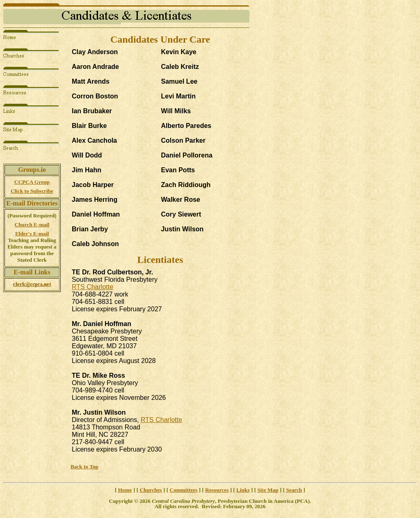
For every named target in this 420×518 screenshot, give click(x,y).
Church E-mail (32, 225)
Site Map (268, 490)
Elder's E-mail (32, 234)
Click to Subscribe (32, 191)
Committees (184, 490)
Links (243, 490)
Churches (151, 490)
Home (125, 490)
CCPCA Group (32, 182)
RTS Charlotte (92, 287)
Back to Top (84, 467)
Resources (217, 490)
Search (294, 490)
